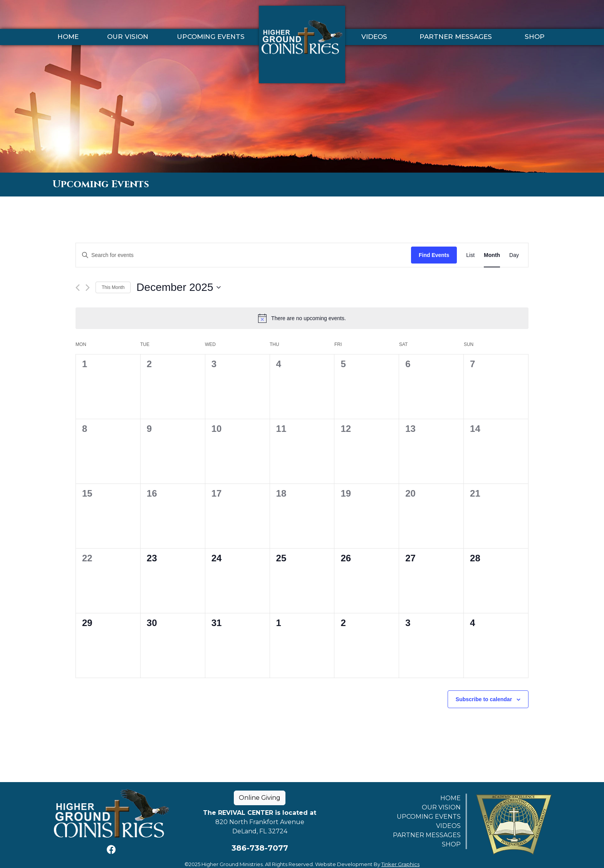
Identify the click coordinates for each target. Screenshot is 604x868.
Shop (535, 37)
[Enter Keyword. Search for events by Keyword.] (243, 255)
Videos (374, 37)
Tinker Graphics (400, 864)
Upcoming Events (211, 37)
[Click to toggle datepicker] (178, 287)
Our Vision (128, 37)
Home (68, 37)
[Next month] (88, 288)
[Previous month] (78, 288)
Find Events (434, 255)
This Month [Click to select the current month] (113, 287)
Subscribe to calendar (484, 699)
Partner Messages (456, 37)
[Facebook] (111, 850)
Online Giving (260, 798)
